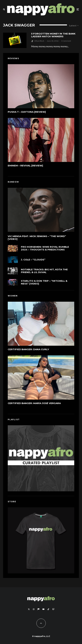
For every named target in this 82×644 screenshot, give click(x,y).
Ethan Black (39, 41)
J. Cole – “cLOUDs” (33, 260)
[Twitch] (53, 609)
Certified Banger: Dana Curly (28, 349)
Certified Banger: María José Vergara (34, 403)
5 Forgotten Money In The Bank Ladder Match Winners (53, 35)
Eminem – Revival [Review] (25, 166)
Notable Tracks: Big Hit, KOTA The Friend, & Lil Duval (44, 272)
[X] (29, 609)
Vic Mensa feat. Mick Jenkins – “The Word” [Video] (37, 238)
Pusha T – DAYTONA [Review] (27, 112)
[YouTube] (43, 609)
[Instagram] (34, 609)
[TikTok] (48, 609)
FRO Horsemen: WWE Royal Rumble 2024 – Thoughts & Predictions (45, 248)
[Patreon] (38, 609)
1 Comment (66, 41)
